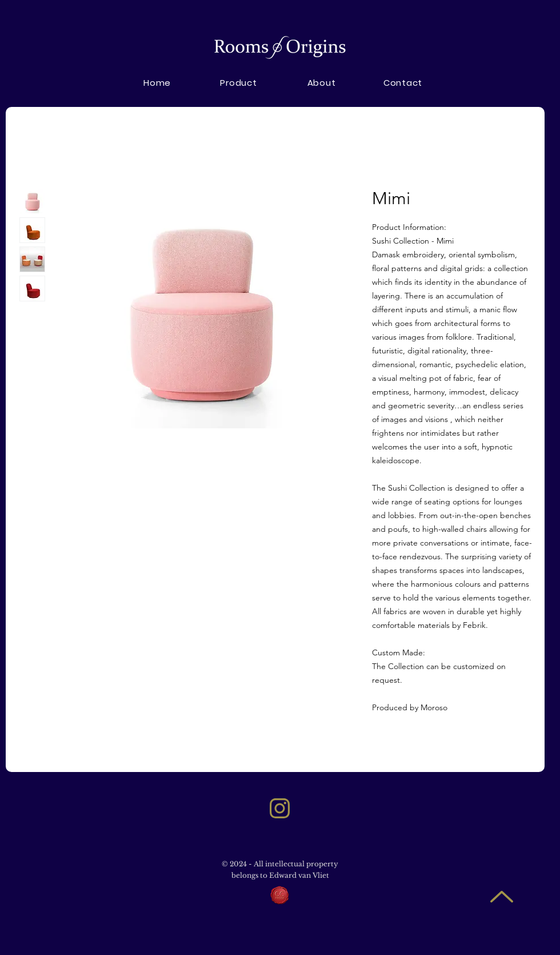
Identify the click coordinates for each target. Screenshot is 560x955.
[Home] (157, 82)
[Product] (239, 82)
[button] (321, 82)
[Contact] (403, 82)
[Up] (501, 896)
